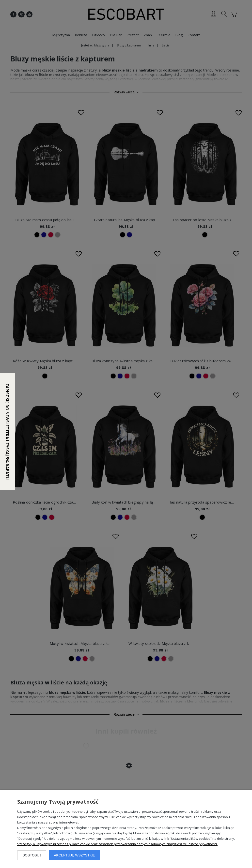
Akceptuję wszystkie (74, 855)
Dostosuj (32, 855)
